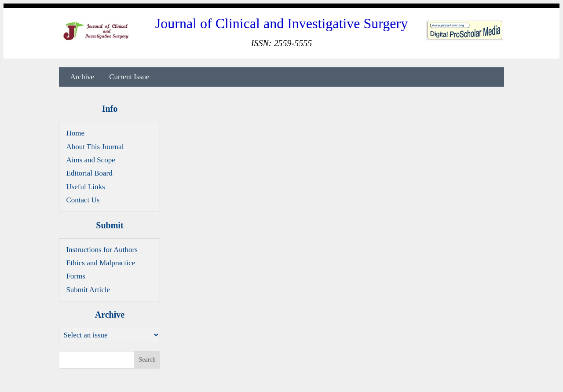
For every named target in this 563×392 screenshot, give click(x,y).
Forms (75, 276)
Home (75, 133)
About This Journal (95, 147)
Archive (82, 77)
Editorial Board (89, 173)
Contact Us (83, 200)
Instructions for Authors (102, 250)
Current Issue (129, 77)
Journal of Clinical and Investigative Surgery (281, 23)
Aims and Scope (90, 160)
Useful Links (85, 187)
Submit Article (88, 290)
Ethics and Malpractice (101, 263)
